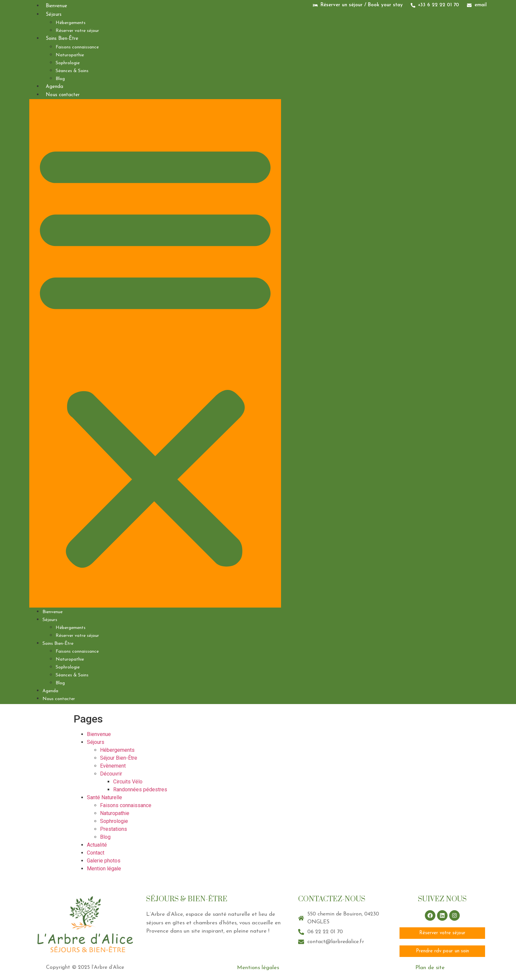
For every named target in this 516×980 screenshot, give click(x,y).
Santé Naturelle (104, 797)
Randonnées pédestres (140, 789)
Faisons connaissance (77, 47)
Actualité (97, 845)
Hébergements (71, 23)
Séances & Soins (72, 71)
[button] (155, 354)
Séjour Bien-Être (119, 758)
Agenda (54, 87)
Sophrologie (68, 63)
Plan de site (430, 968)
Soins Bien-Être (62, 39)
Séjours (54, 15)
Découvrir (111, 774)
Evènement (113, 766)
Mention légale (105, 869)
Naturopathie (70, 55)
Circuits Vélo (128, 782)
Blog (60, 79)
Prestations (114, 829)
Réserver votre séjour (77, 31)
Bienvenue (56, 6)
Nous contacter (63, 95)
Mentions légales (258, 968)
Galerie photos (104, 861)
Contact (96, 853)
